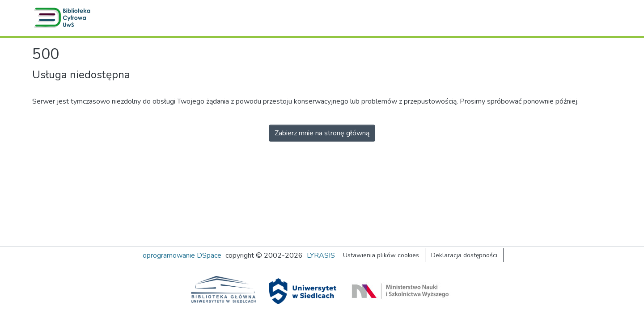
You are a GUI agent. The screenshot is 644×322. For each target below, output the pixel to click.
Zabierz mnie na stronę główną (322, 133)
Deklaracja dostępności (464, 255)
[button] (64, 18)
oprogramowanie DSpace (182, 255)
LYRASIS (321, 255)
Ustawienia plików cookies (381, 255)
